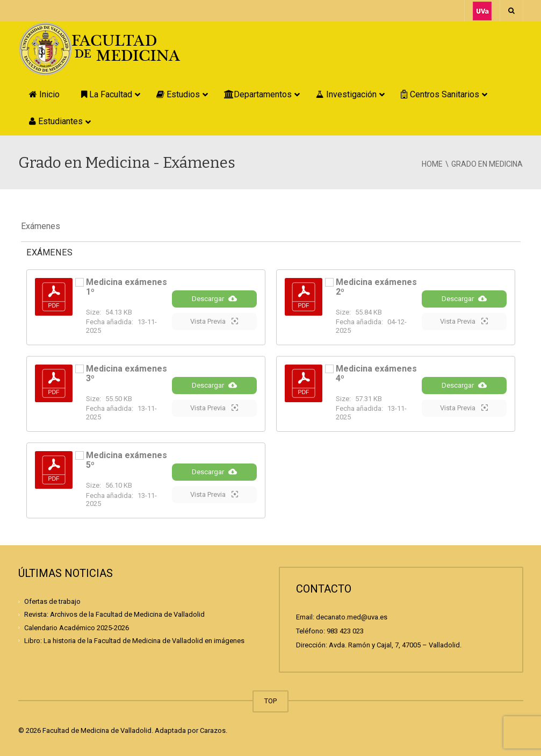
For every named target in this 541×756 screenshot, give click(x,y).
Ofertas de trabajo (52, 601)
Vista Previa (214, 321)
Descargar (214, 298)
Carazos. (214, 730)
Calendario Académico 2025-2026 (77, 627)
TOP (270, 701)
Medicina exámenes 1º (127, 287)
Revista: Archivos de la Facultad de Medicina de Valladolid (114, 614)
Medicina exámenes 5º (127, 460)
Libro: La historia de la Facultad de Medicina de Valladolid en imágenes (134, 641)
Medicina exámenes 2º (376, 287)
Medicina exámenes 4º (376, 373)
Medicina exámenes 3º (127, 373)
